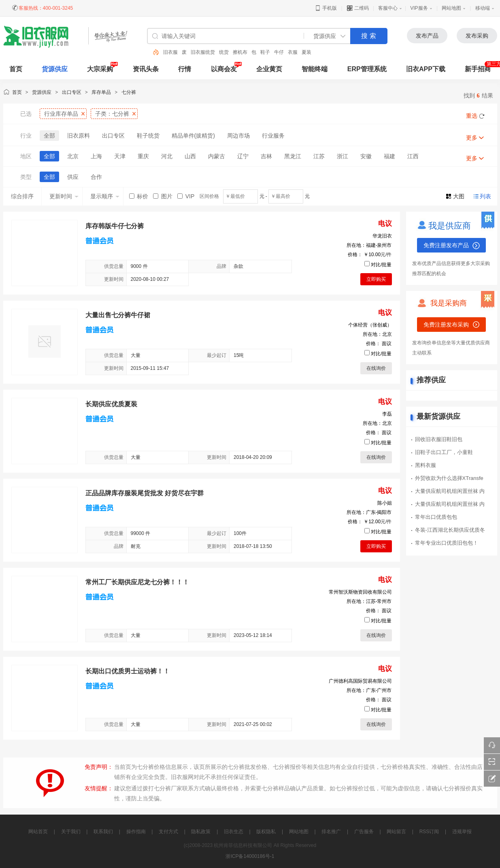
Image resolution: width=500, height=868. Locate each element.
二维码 (358, 8)
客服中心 (388, 8)
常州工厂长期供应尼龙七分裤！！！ (137, 582)
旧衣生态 (234, 832)
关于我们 (71, 832)
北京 (73, 156)
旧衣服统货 (203, 52)
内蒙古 (217, 156)
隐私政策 (201, 832)
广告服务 (364, 832)
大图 (459, 196)
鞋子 (265, 52)
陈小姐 (385, 503)
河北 (167, 156)
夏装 (306, 52)
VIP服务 (419, 8)
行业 (61, 114)
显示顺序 (105, 196)
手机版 (326, 8)
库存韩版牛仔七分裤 (115, 226)
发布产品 (427, 36)
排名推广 (331, 832)
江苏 (319, 156)
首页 (17, 92)
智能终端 (315, 69)
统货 (224, 52)
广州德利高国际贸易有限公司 (360, 681)
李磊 (387, 414)
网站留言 (396, 832)
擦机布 (240, 52)
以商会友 (224, 69)
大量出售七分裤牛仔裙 (118, 315)
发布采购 (477, 36)
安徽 (366, 156)
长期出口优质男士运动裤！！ (128, 671)
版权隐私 (266, 832)
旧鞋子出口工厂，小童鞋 (444, 452)
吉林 (266, 156)
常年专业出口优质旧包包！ (447, 543)
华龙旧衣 (382, 236)
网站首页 (38, 832)
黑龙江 (293, 156)
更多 (472, 138)
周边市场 (238, 136)
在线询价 (376, 368)
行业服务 (273, 136)
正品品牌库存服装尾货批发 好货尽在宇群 (145, 493)
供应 (73, 177)
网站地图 (451, 8)
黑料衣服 (426, 465)
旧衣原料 (79, 136)
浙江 (343, 156)
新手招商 (478, 69)
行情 (185, 69)
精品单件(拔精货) (193, 136)
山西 (190, 156)
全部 (49, 136)
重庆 (143, 156)
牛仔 (279, 52)
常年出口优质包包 (436, 517)
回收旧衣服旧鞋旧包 (439, 439)
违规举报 (462, 832)
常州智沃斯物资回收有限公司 (360, 592)
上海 (96, 156)
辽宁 (243, 156)
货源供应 (55, 69)
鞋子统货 (148, 136)
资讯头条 (146, 69)
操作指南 (136, 832)
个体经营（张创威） (370, 325)
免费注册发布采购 (446, 325)
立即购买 (376, 279)
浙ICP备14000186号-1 (250, 856)
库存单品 (101, 92)
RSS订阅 (429, 832)
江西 (413, 156)
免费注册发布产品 (446, 245)
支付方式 (168, 832)
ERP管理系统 (367, 69)
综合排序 (22, 196)
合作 (96, 177)
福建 (389, 156)
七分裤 (129, 92)
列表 (485, 196)
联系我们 (103, 832)
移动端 (483, 8)
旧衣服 (170, 52)
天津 (120, 156)
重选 (472, 116)
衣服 (293, 52)
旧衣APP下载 (426, 69)
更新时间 (64, 196)
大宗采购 (100, 69)
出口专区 (72, 92)
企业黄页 (269, 69)
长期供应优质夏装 (111, 404)
